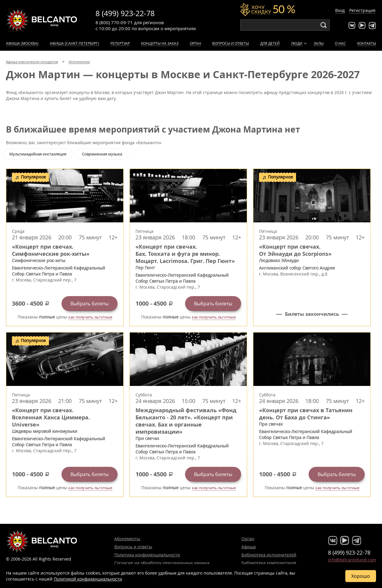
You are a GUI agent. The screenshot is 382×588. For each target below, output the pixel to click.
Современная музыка (102, 154)
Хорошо (361, 576)
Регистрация (362, 10)
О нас (340, 43)
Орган (195, 43)
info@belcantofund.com (352, 560)
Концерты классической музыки (42, 20)
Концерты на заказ (160, 43)
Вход (340, 10)
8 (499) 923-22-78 (125, 13)
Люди (297, 43)
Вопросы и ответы (231, 43)
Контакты (367, 43)
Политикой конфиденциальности (88, 579)
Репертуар (120, 43)
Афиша (249, 547)
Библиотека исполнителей (269, 555)
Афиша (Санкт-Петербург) (74, 43)
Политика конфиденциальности (147, 555)
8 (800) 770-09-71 (114, 22)
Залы (319, 43)
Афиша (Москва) (22, 43)
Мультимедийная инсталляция (38, 154)
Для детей (270, 43)
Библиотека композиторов (269, 563)
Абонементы (127, 539)
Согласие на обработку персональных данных (162, 563)
